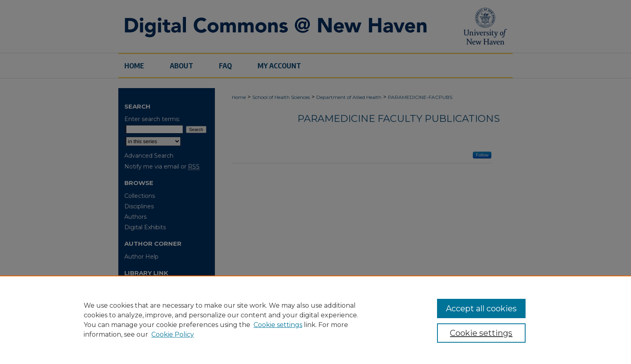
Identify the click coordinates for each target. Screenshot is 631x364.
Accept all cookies (481, 308)
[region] (315, 320)
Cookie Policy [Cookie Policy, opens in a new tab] (173, 334)
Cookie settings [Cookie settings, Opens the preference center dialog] (481, 333)
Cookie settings (278, 325)
